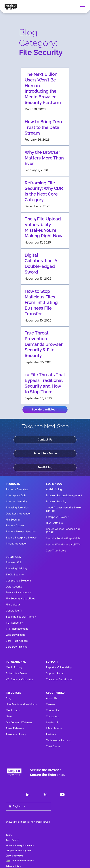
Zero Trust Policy (56, 550)
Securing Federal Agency (21, 617)
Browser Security (56, 501)
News (9, 716)
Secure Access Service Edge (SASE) (63, 531)
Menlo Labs (13, 710)
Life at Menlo (54, 728)
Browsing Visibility (17, 568)
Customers (52, 716)
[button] (82, 7)
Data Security (14, 587)
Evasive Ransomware (18, 592)
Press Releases (15, 728)
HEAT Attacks (54, 523)
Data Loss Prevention (19, 513)
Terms (9, 835)
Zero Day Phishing (17, 647)
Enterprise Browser (57, 517)
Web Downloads (16, 635)
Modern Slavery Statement (20, 845)
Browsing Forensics (17, 507)
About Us (52, 698)
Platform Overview (17, 489)
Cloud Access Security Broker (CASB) (64, 509)
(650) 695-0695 (14, 856)
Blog (8, 698)
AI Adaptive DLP (16, 495)
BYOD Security (15, 574)
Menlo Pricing (14, 667)
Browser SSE (13, 562)
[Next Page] (45, 410)
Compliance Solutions (19, 580)
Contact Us (45, 440)
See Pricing (45, 467)
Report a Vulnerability (59, 667)
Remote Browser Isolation (21, 531)
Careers (51, 704)
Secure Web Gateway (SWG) (63, 544)
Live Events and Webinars (21, 704)
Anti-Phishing (54, 489)
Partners (51, 734)
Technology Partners (58, 740)
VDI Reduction (14, 623)
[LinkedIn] (28, 795)
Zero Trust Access (17, 641)
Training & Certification (60, 679)
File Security (13, 520)
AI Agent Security (16, 501)
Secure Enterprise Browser (22, 537)
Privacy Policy (13, 866)
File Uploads (13, 604)
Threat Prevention (17, 543)
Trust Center (53, 746)
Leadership (53, 722)
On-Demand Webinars (19, 722)
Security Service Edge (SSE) (63, 538)
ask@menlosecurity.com (19, 851)
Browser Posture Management (64, 495)
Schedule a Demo (45, 453)
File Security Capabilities (20, 598)
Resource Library (16, 734)
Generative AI (14, 610)
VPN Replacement (17, 629)
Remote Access (15, 525)
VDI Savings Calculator (20, 679)
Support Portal (55, 673)
